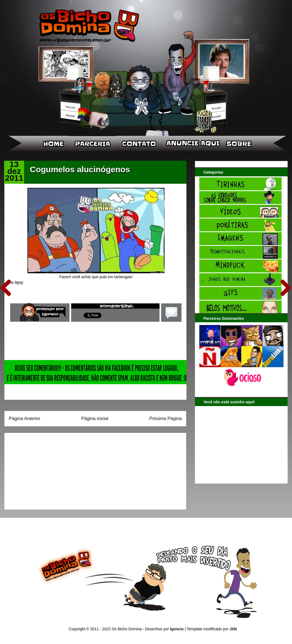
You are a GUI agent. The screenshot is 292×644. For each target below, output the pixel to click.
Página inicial (95, 419)
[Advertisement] (43, 469)
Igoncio (177, 629)
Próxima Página (166, 419)
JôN (233, 629)
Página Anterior (25, 419)
